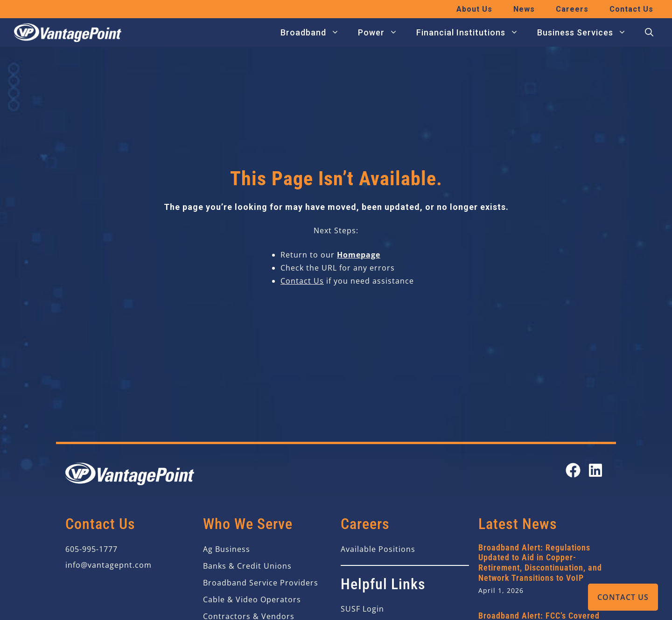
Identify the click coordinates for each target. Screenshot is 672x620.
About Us (474, 9)
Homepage (359, 255)
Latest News (518, 524)
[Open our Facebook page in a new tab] (573, 470)
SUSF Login (362, 609)
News (524, 9)
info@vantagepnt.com (108, 565)
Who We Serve (248, 524)
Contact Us (623, 597)
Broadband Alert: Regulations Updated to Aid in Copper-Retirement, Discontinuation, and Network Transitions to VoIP (540, 563)
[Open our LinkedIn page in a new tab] (595, 470)
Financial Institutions (472, 33)
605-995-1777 (91, 549)
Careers (572, 9)
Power (382, 33)
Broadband (315, 33)
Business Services (586, 33)
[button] (649, 33)
